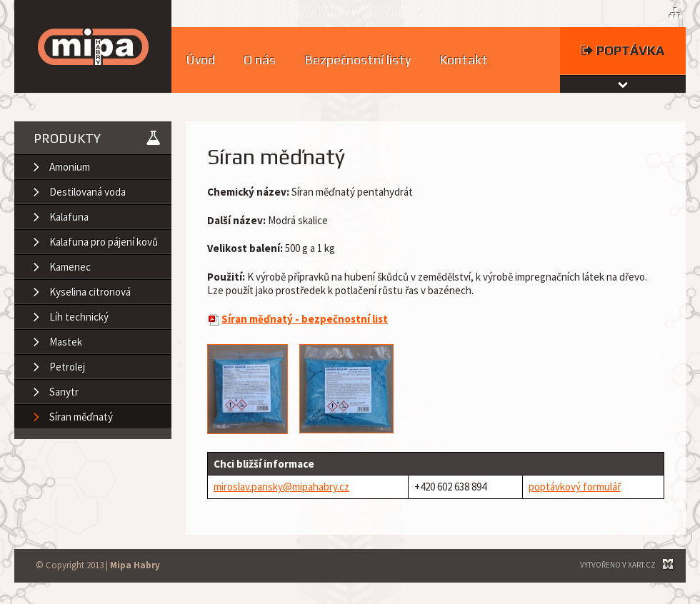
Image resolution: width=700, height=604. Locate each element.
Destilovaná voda (87, 192)
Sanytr (64, 392)
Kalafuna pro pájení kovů (104, 242)
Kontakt (464, 60)
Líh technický (79, 317)
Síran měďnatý (81, 417)
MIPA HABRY (93, 46)
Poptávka (623, 50)
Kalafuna (69, 217)
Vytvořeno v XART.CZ (618, 565)
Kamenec (70, 267)
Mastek (66, 342)
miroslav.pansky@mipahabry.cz (281, 487)
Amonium (70, 167)
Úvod (200, 60)
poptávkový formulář (575, 487)
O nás (260, 60)
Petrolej (67, 367)
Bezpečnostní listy (357, 60)
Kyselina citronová (90, 292)
